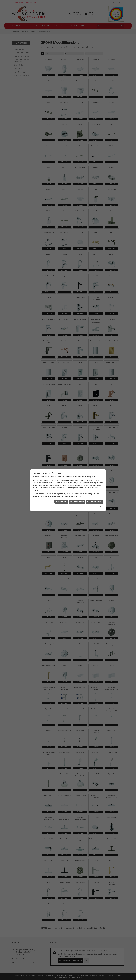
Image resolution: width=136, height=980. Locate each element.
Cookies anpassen (61, 109)
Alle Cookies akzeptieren (95, 109)
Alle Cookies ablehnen (77, 109)
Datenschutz (99, 115)
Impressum (89, 115)
